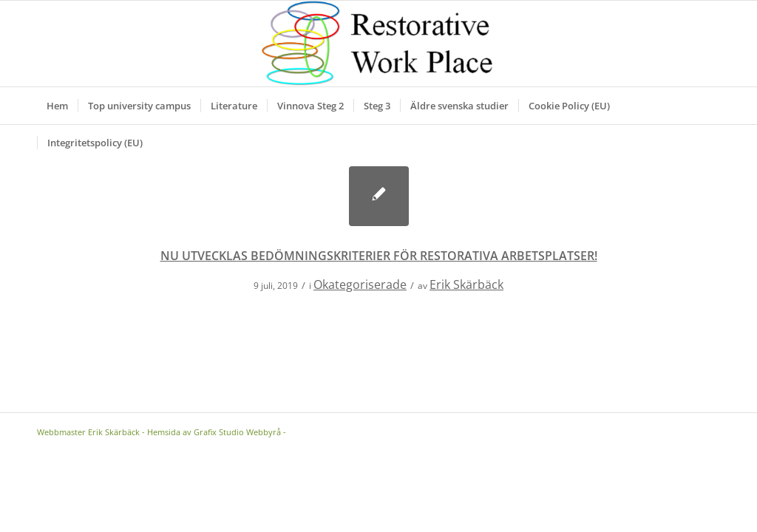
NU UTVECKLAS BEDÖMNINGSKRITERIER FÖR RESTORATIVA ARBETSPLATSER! (379, 256)
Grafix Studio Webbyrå (237, 432)
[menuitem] (57, 106)
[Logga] (379, 44)
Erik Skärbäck (466, 284)
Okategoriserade (360, 284)
